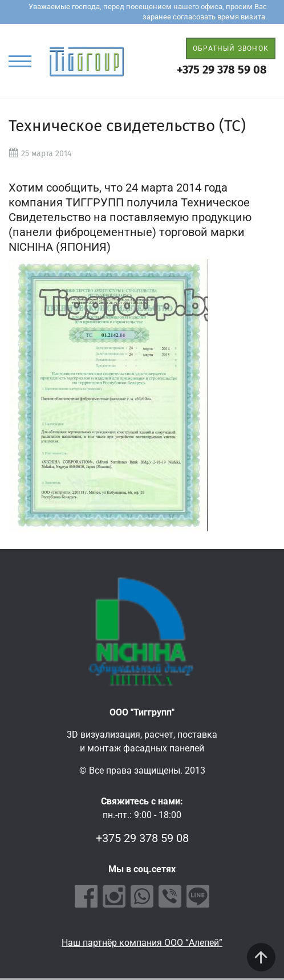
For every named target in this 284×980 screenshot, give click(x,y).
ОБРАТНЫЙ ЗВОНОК (231, 48)
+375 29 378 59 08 (222, 70)
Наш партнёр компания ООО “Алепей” (142, 943)
